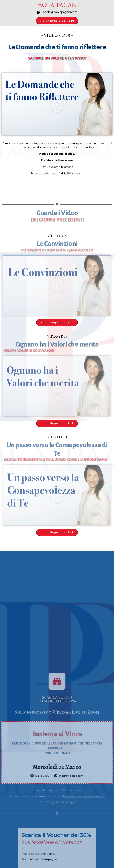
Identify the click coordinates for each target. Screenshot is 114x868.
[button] (57, 21)
